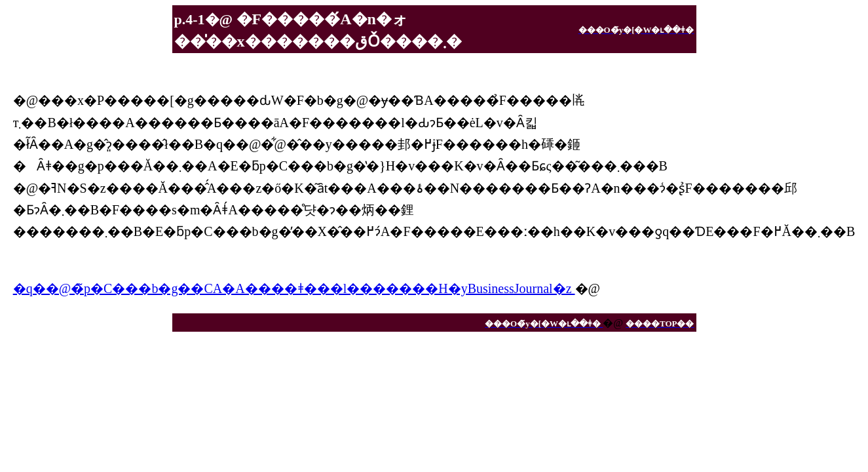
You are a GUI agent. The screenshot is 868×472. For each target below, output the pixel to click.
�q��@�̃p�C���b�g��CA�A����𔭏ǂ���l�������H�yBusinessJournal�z (294, 288)
